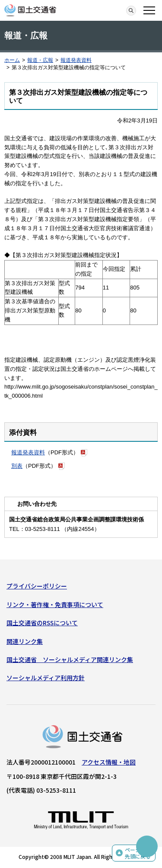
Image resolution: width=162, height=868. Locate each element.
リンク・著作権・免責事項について (55, 604)
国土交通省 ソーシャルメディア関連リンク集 (70, 659)
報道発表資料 (76, 60)
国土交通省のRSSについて (42, 623)
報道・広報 (40, 60)
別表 (17, 466)
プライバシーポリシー (37, 586)
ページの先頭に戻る (138, 853)
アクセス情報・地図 (109, 762)
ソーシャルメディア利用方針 (46, 678)
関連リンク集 (25, 641)
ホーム (12, 60)
